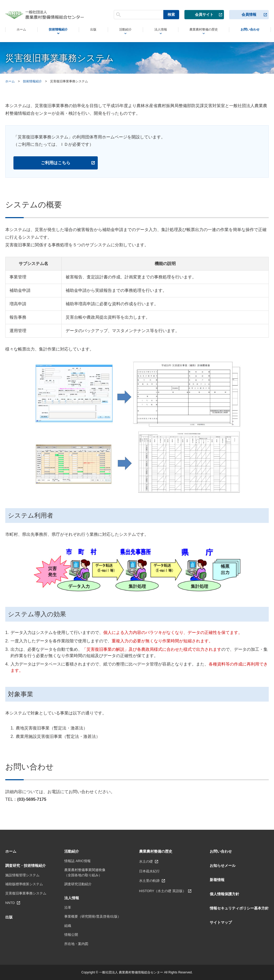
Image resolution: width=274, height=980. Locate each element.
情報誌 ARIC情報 (77, 861)
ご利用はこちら (56, 163)
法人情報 (155, 30)
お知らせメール (223, 866)
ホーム (21, 30)
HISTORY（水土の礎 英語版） (163, 891)
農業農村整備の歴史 (200, 30)
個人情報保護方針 (224, 894)
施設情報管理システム (22, 875)
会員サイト (204, 14)
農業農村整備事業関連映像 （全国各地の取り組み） (85, 872)
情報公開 (71, 935)
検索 (171, 14)
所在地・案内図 (76, 944)
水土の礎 (146, 861)
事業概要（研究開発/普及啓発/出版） (93, 916)
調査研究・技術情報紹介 (26, 866)
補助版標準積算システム (24, 884)
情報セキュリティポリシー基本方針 (239, 908)
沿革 (68, 907)
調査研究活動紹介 (78, 884)
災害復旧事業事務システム (26, 893)
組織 (68, 926)
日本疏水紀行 (149, 871)
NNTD (10, 903)
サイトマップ (221, 922)
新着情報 (217, 880)
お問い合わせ (249, 30)
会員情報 (249, 14)
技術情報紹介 (57, 30)
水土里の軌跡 (149, 881)
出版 (91, 30)
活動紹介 (121, 30)
